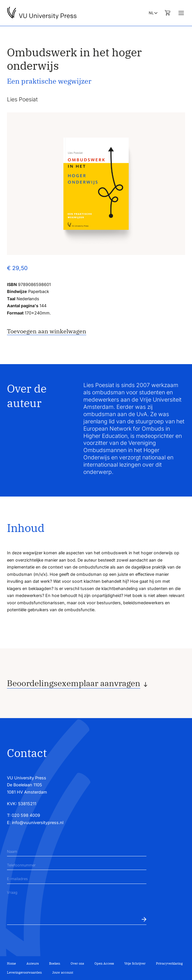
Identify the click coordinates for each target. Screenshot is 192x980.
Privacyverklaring (169, 963)
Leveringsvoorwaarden (24, 972)
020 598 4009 (26, 815)
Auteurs (33, 963)
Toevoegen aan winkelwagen (47, 331)
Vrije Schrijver (135, 963)
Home (11, 963)
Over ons (77, 963)
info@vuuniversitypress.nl (38, 822)
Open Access (104, 963)
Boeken (55, 963)
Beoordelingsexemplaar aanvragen (74, 683)
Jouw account (63, 972)
